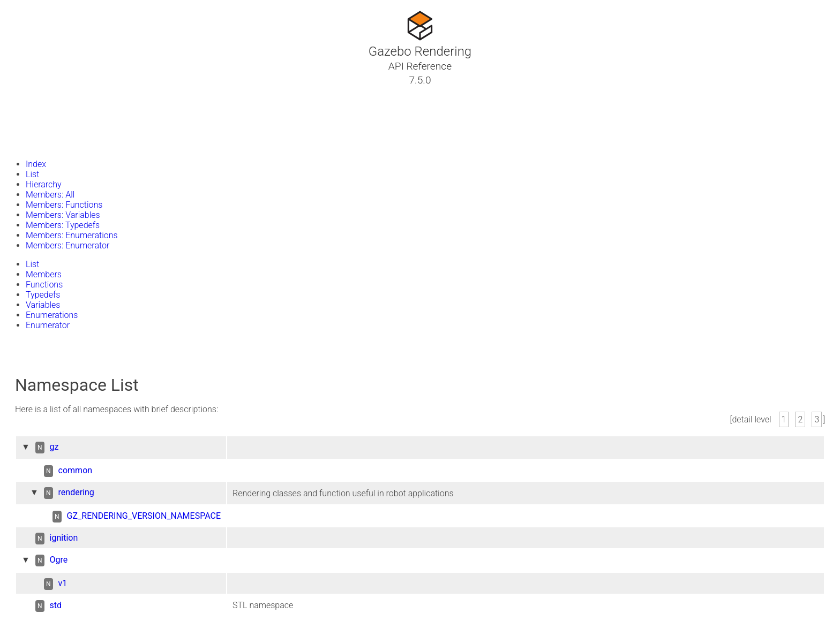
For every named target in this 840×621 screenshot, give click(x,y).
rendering (76, 492)
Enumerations (52, 315)
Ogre (59, 560)
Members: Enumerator (67, 245)
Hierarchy (44, 184)
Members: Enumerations (72, 235)
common (76, 470)
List (32, 174)
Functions (44, 285)
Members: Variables (63, 215)
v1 (63, 583)
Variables (43, 305)
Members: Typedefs (63, 225)
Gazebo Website (50, 144)
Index (36, 164)
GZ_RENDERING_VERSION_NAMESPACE (144, 516)
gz (54, 447)
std (56, 605)
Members (44, 274)
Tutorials (36, 93)
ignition (64, 538)
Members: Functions (64, 205)
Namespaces (44, 118)
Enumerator (48, 325)
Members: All (50, 195)
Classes (34, 105)
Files (28, 131)
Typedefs (43, 295)
